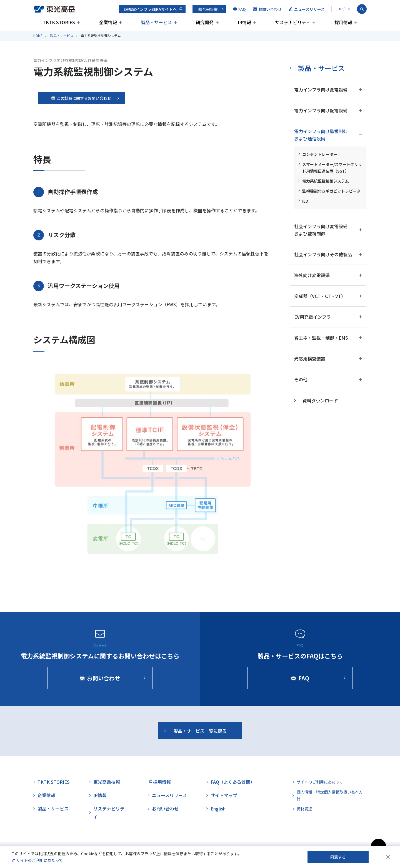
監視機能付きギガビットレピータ (331, 191)
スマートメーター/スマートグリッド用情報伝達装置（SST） (332, 168)
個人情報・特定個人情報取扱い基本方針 (330, 795)
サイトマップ (224, 795)
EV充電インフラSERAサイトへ (150, 9)
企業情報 (46, 795)
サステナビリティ (109, 812)
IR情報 (100, 795)
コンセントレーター (320, 154)
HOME (38, 35)
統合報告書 (208, 9)
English (218, 809)
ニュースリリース (169, 795)
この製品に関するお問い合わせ (81, 98)
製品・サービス (62, 35)
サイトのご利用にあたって (320, 782)
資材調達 (304, 809)
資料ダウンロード (320, 401)
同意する (338, 857)
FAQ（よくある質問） (233, 782)
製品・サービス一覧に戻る (200, 734)
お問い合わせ (165, 809)
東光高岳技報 (107, 782)
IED (305, 201)
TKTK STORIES (54, 782)
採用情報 (162, 782)
